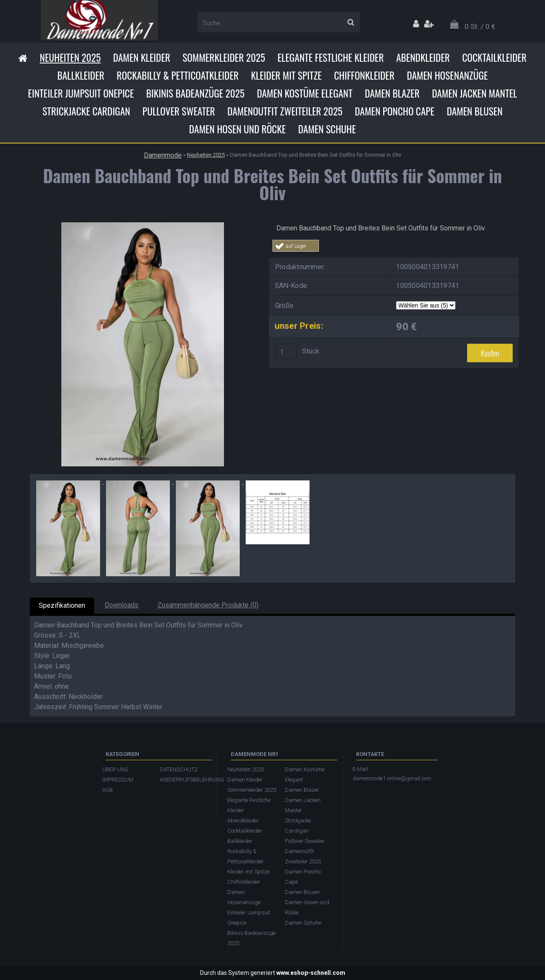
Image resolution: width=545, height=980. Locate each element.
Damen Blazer (392, 93)
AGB (108, 790)
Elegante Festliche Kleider (331, 57)
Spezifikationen (62, 605)
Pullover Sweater (179, 111)
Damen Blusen (475, 111)
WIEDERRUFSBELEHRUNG (184, 780)
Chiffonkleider (364, 75)
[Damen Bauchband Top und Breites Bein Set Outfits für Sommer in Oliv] (143, 226)
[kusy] (286, 351)
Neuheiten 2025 (70, 57)
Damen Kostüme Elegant (304, 93)
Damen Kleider (141, 57)
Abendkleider (423, 57)
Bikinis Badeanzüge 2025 (195, 93)
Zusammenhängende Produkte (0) (208, 605)
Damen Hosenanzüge (447, 75)
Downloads (122, 605)
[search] (351, 23)
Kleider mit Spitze (286, 75)
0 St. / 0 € (480, 26)
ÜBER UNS (115, 769)
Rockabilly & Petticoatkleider (178, 75)
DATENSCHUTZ (179, 769)
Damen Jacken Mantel (474, 93)
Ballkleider (81, 75)
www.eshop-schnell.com (311, 973)
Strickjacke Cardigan (86, 111)
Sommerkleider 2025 (224, 57)
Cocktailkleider (494, 57)
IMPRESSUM (118, 780)
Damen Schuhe (327, 129)
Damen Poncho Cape (394, 111)
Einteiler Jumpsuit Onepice (81, 93)
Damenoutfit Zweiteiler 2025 (285, 111)
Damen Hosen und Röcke (237, 129)
